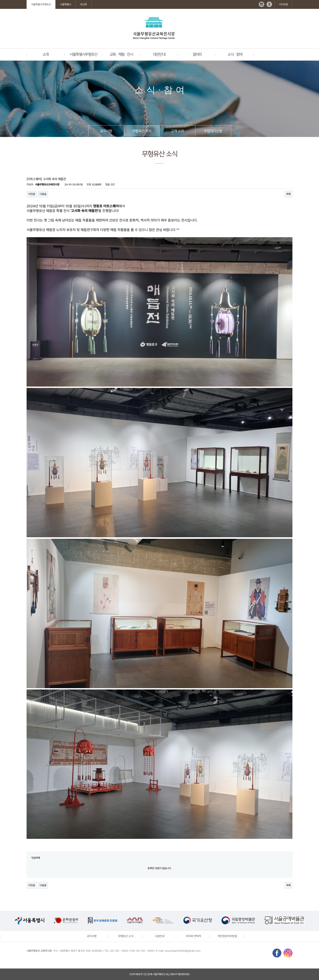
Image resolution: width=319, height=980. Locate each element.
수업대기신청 (213, 131)
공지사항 (106, 131)
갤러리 (197, 54)
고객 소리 (177, 131)
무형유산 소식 (142, 131)
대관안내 (159, 54)
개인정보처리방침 (227, 936)
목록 (288, 194)
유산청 (84, 4)
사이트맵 (283, 4)
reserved (184, 974)
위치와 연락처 (194, 936)
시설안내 (159, 936)
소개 (46, 54)
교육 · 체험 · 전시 (121, 54)
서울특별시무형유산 (41, 4)
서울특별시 (66, 4)
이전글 (32, 194)
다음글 (43, 194)
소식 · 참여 (235, 54)
